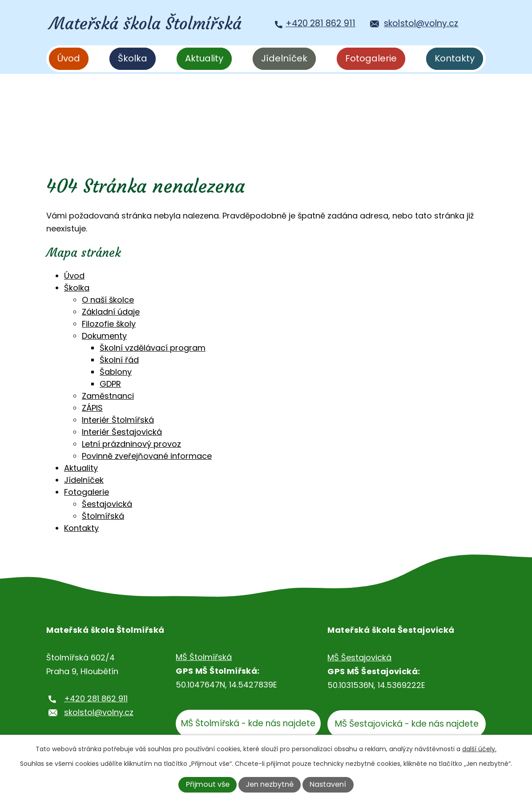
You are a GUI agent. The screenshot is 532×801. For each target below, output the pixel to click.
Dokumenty (104, 336)
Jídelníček (284, 58)
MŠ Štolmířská (204, 657)
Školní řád (119, 360)
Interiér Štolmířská (118, 420)
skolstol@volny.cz (99, 712)
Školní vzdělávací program (153, 348)
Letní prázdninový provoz (131, 444)
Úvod (69, 58)
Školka (133, 58)
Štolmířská (103, 516)
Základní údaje (111, 312)
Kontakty (455, 58)
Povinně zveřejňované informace (147, 456)
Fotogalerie (371, 58)
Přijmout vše (208, 784)
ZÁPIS (92, 408)
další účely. (479, 749)
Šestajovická (107, 504)
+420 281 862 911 (96, 698)
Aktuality (204, 58)
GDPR (110, 384)
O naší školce (108, 300)
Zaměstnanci (108, 396)
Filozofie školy (109, 324)
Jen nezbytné (270, 784)
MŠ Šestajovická (359, 657)
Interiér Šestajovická (122, 432)
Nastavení (328, 784)
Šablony (116, 372)
